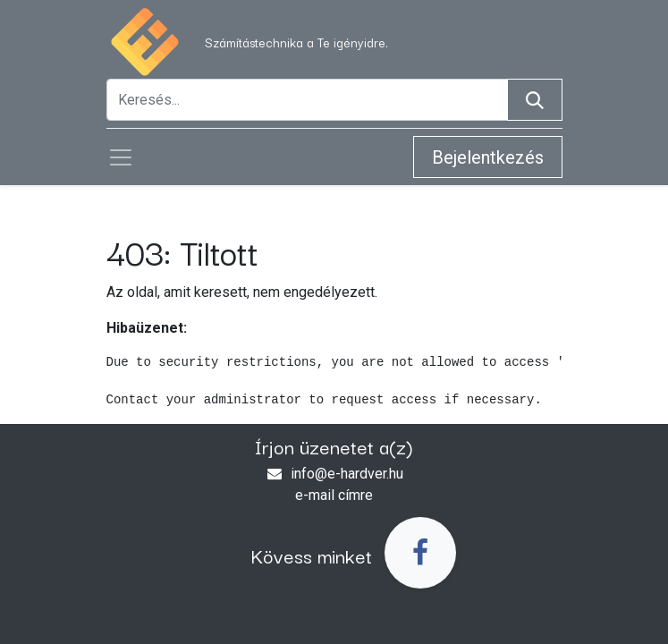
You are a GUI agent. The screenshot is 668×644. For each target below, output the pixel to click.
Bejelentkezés (488, 157)
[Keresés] (535, 100)
